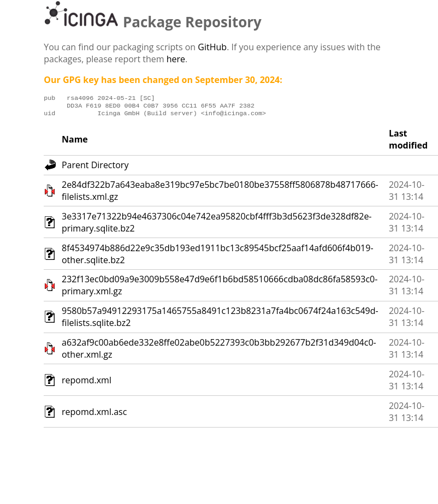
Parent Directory (95, 168)
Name (75, 143)
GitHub (212, 47)
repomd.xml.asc (94, 415)
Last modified (408, 143)
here (176, 59)
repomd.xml (87, 383)
